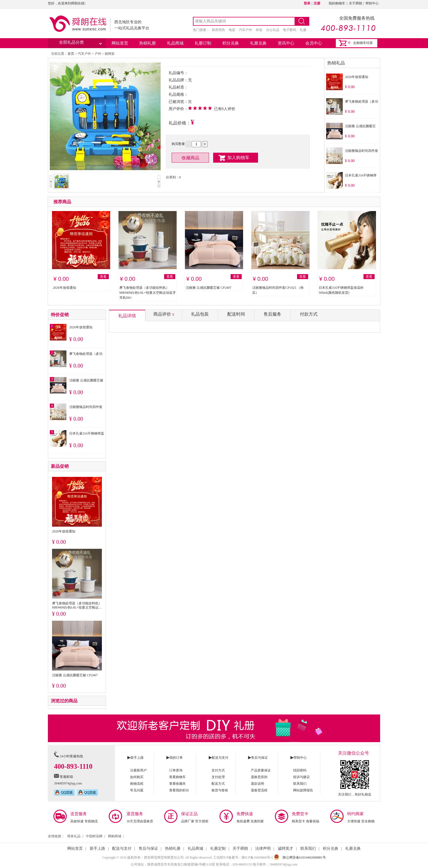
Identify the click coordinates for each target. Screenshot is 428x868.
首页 (71, 54)
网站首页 (120, 43)
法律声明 (263, 848)
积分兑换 (231, 43)
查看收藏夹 (177, 784)
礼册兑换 (258, 43)
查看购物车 (177, 777)
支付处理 (218, 777)
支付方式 (218, 770)
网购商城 (115, 836)
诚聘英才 (285, 848)
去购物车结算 (363, 43)
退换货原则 (259, 777)
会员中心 (314, 43)
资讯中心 (286, 43)
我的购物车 (337, 3)
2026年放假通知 (357, 77)
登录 (307, 3)
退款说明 (257, 784)
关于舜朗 (355, 3)
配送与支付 (122, 848)
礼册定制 (218, 848)
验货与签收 (220, 790)
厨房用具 (218, 30)
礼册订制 (203, 43)
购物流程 (137, 784)
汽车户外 (246, 30)
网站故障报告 (303, 790)
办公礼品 (273, 30)
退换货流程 (259, 790)
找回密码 (300, 770)
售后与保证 (148, 848)
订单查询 (176, 770)
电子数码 (290, 30)
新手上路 (97, 848)
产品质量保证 (261, 770)
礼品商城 (175, 43)
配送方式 (218, 784)
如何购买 (137, 777)
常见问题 (137, 790)
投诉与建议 (301, 777)
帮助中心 (372, 3)
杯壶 (259, 30)
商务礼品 (74, 836)
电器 (232, 30)
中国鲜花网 (94, 836)
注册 (317, 3)
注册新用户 (138, 770)
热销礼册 (148, 43)
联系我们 (300, 784)
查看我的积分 (179, 790)
